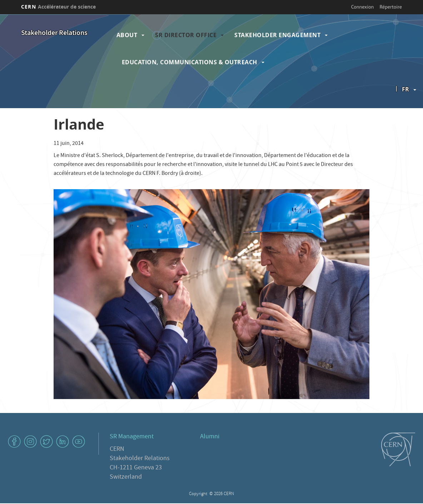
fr (405, 89)
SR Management (132, 437)
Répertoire (390, 7)
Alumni (210, 437)
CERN (58, 7)
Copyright (199, 494)
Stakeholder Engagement (277, 35)
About (127, 35)
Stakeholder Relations (54, 33)
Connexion (362, 7)
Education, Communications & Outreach (190, 62)
